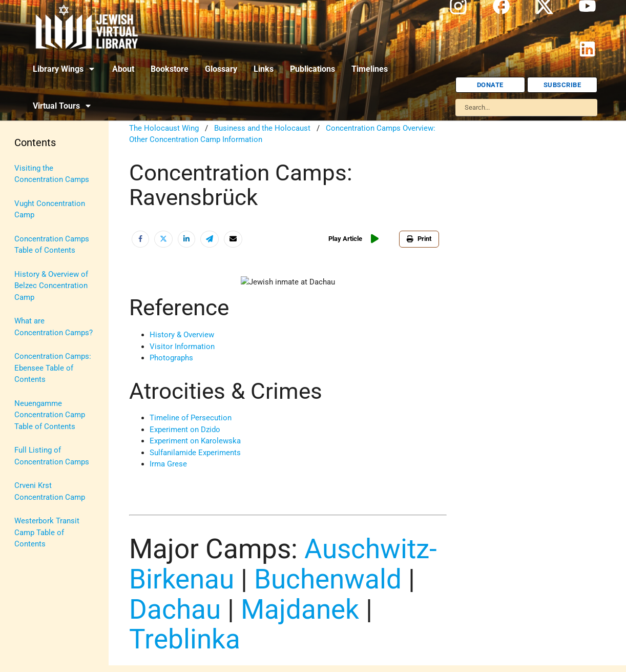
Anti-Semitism (39, 168)
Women (27, 502)
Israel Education (42, 263)
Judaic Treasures (44, 287)
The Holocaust (40, 406)
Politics (27, 359)
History (27, 216)
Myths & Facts (39, 335)
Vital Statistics (40, 478)
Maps (24, 311)
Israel (24, 239)
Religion (28, 382)
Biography (31, 192)
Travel (25, 430)
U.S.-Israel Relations (49, 454)
